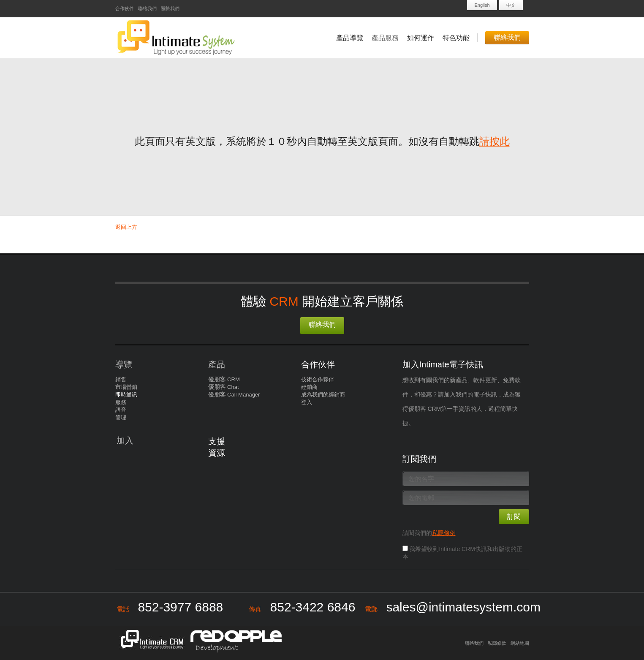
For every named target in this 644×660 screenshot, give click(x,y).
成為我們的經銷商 (323, 395)
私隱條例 (444, 533)
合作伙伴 (125, 8)
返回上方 (126, 227)
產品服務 (385, 38)
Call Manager (243, 395)
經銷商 (309, 387)
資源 (217, 453)
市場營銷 (126, 387)
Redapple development (236, 641)
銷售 (121, 379)
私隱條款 (497, 643)
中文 (511, 5)
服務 (121, 402)
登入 (307, 402)
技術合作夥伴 (318, 379)
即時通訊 (126, 395)
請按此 (495, 141)
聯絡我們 (147, 8)
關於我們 (170, 8)
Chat (232, 387)
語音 (121, 410)
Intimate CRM (150, 641)
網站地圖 (520, 643)
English (482, 5)
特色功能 (456, 38)
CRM (233, 379)
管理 (121, 417)
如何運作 (421, 38)
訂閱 (514, 517)
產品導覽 (350, 38)
